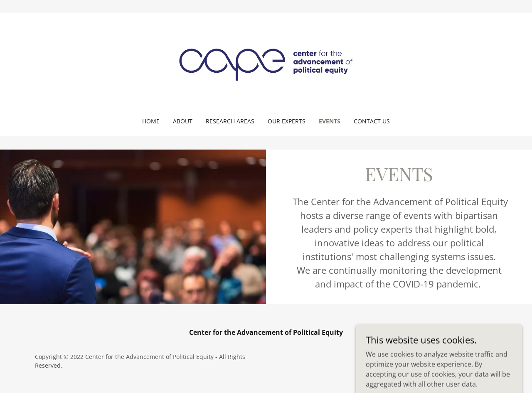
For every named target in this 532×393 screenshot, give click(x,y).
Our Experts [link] (287, 121)
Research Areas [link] (230, 121)
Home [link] (151, 121)
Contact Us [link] (372, 121)
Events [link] (330, 121)
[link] (266, 64)
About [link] (183, 121)
